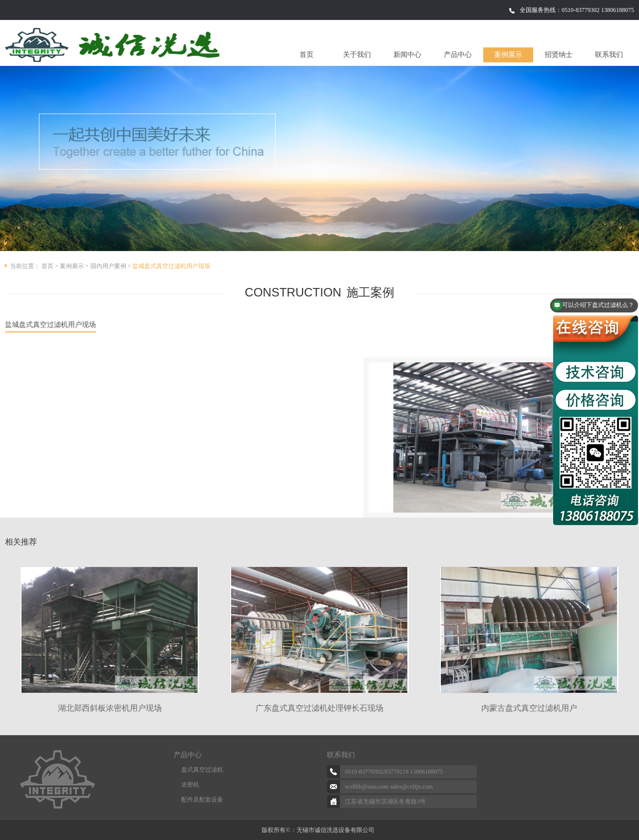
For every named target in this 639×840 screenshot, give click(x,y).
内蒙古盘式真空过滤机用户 (529, 708)
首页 (307, 55)
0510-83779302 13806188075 (598, 10)
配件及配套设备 (202, 800)
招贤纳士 (559, 55)
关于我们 (357, 55)
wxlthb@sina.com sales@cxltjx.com (389, 787)
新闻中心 (407, 55)
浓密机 (190, 785)
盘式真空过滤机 (202, 770)
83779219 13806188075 (414, 772)
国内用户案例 (108, 266)
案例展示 (508, 55)
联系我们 (609, 55)
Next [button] (624, 631)
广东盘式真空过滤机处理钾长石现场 (319, 708)
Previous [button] (15, 631)
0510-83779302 (364, 772)
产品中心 (458, 55)
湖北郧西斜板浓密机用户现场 (110, 708)
